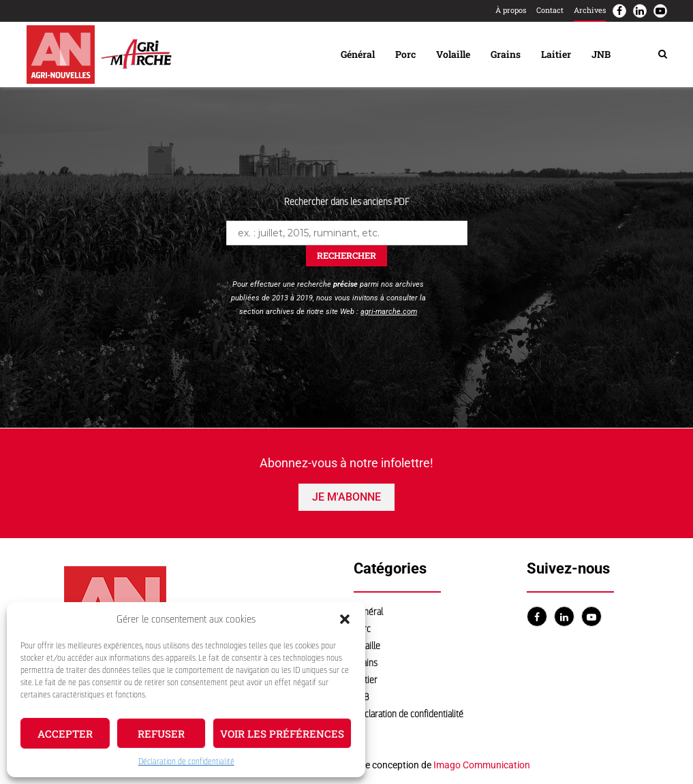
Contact (550, 10)
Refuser (161, 734)
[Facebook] (619, 11)
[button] (345, 619)
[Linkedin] (640, 11)
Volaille (453, 54)
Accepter (65, 734)
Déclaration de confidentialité (186, 762)
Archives (590, 10)
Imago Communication (482, 765)
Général (358, 54)
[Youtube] (660, 11)
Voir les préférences (282, 734)
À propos (511, 10)
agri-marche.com (389, 312)
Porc (405, 54)
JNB (601, 54)
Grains (506, 54)
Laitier (556, 54)
